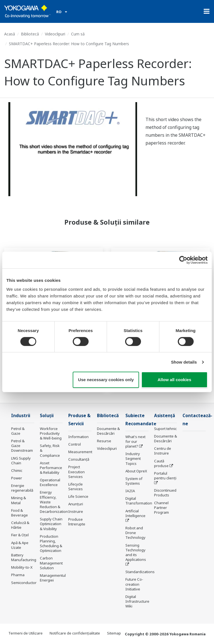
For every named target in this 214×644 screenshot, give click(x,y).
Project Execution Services (76, 472)
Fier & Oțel (20, 535)
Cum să (78, 34)
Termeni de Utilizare (25, 633)
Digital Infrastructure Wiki (137, 601)
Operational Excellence (50, 482)
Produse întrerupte (77, 522)
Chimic (17, 470)
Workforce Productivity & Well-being (51, 433)
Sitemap (114, 633)
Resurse (104, 441)
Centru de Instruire (163, 451)
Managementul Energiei (53, 578)
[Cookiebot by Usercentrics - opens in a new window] (183, 260)
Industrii (21, 416)
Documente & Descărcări (108, 431)
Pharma (18, 575)
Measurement (80, 452)
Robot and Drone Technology (135, 533)
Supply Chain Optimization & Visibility (51, 524)
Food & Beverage (20, 513)
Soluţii (47, 416)
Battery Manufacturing (24, 557)
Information (78, 437)
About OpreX (136, 471)
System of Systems (134, 481)
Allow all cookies (174, 380)
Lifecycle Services (76, 486)
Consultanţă (79, 459)
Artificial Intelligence (135, 513)
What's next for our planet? (135, 441)
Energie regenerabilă (22, 488)
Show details (184, 362)
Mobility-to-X (22, 567)
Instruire (76, 511)
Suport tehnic (165, 429)
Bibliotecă (30, 34)
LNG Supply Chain (21, 461)
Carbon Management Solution (51, 563)
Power (17, 478)
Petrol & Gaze (18, 431)
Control (75, 444)
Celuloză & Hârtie (20, 525)
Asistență (165, 416)
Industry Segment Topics (133, 458)
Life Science (78, 496)
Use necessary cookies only (106, 380)
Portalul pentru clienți (165, 476)
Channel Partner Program (161, 508)
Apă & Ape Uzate (20, 545)
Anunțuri (76, 504)
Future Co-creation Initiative (134, 584)
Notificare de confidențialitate (75, 633)
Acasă (10, 34)
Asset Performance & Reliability (51, 468)
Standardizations (140, 572)
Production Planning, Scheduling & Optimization (51, 543)
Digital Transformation (139, 501)
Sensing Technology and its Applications (136, 552)
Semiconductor (24, 583)
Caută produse (161, 463)
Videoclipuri (55, 34)
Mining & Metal (19, 500)
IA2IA (130, 491)
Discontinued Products (165, 493)
